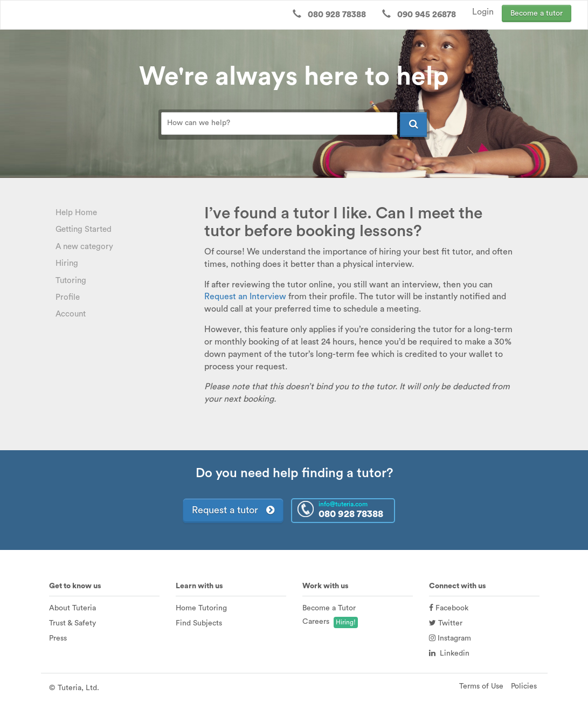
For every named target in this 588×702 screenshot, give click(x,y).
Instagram (450, 638)
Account (71, 314)
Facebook (449, 608)
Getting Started (84, 229)
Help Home (76, 213)
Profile (68, 297)
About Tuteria (72, 608)
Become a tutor (537, 13)
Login (483, 12)
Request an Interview (245, 297)
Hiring (67, 263)
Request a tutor (233, 510)
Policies (524, 686)
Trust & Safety (72, 623)
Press (58, 638)
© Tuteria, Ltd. (74, 688)
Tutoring (71, 281)
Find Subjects (199, 623)
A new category (84, 247)
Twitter (446, 623)
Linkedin (449, 653)
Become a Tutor (329, 608)
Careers (316, 622)
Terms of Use (481, 686)
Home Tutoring (201, 608)
